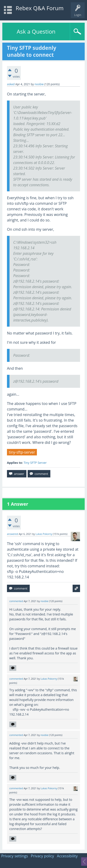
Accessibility (67, 856)
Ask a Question (36, 31)
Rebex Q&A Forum (40, 8)
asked (11, 84)
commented (16, 601)
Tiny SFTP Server (35, 463)
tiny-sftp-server (22, 452)
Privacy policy (42, 856)
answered (13, 534)
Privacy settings (14, 856)
